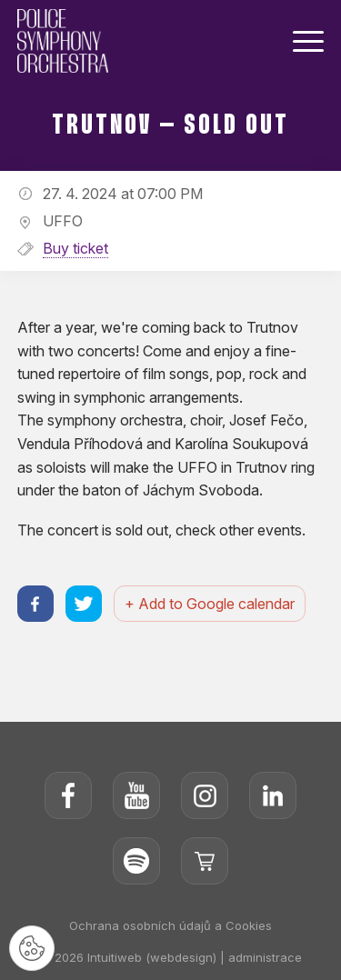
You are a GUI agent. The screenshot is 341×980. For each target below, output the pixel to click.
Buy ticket (75, 248)
